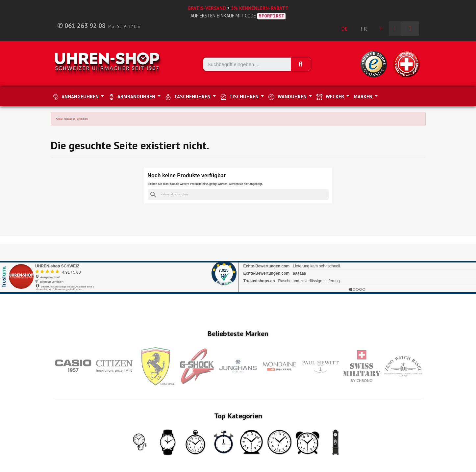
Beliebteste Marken (238, 334)
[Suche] (238, 195)
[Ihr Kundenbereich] (381, 29)
